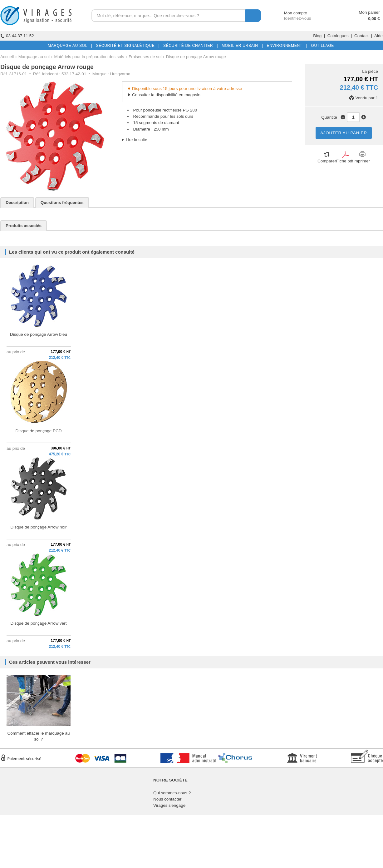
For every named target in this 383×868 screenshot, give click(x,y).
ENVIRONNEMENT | (286, 46)
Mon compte (290, 13)
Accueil (7, 57)
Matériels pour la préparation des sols (89, 57)
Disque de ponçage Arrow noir (38, 527)
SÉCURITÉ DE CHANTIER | (189, 46)
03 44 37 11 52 (17, 36)
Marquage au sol (34, 57)
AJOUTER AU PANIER (344, 133)
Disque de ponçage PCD (39, 431)
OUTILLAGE (321, 46)
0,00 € (374, 19)
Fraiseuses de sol (145, 57)
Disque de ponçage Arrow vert (38, 623)
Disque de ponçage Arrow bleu (39, 334)
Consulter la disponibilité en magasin (166, 95)
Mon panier (369, 12)
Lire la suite (137, 140)
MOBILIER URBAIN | (241, 46)
